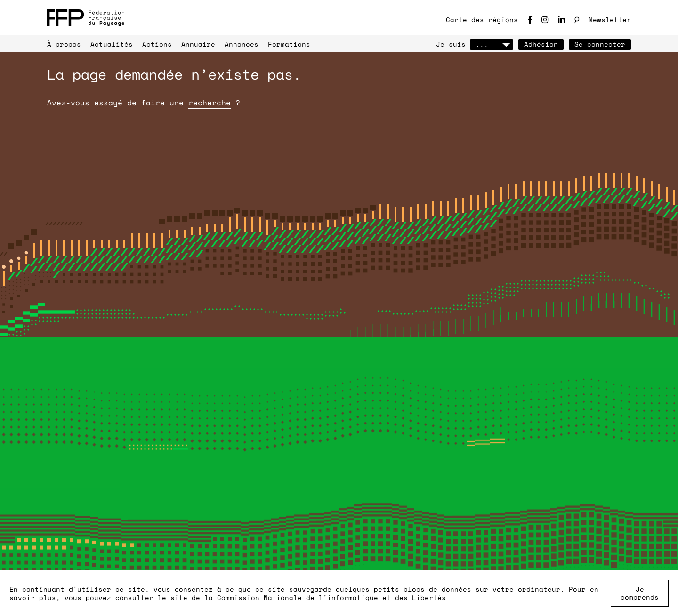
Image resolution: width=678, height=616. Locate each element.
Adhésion (541, 44)
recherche (210, 103)
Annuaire (198, 44)
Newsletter (610, 20)
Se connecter (600, 44)
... (492, 44)
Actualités (112, 44)
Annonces (242, 44)
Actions (157, 44)
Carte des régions (482, 20)
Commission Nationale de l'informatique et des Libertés (331, 597)
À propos (64, 44)
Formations (289, 44)
